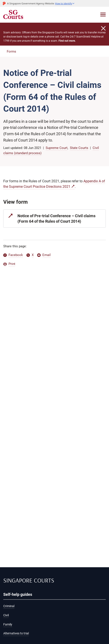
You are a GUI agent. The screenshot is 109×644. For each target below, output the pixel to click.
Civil (6, 615)
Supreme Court (57, 148)
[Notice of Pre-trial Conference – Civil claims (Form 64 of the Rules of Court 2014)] (54, 219)
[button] (65, 3)
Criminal (9, 606)
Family (8, 624)
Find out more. (67, 41)
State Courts (79, 148)
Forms (11, 51)
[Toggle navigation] (103, 15)
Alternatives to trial (16, 633)
